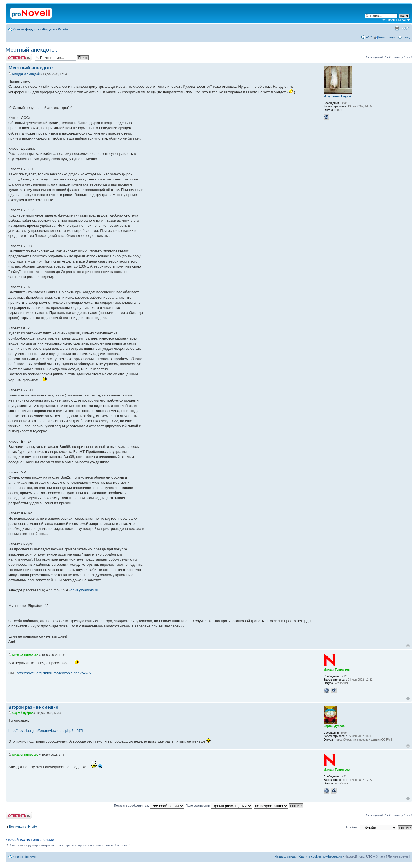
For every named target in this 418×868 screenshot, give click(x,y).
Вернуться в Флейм (23, 827)
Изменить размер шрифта (405, 28)
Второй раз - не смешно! (34, 707)
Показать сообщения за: (149, 805)
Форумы (49, 29)
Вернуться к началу (408, 646)
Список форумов (26, 29)
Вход (406, 37)
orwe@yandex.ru (84, 590)
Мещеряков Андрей (26, 74)
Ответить (19, 58)
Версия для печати (397, 28)
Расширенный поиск (395, 20)
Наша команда (285, 856)
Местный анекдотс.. (32, 50)
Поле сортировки (219, 805)
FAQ (369, 37)
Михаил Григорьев (25, 655)
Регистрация (387, 37)
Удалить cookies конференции (320, 856)
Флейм (63, 29)
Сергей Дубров (23, 713)
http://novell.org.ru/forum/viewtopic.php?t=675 (54, 673)
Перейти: (351, 827)
